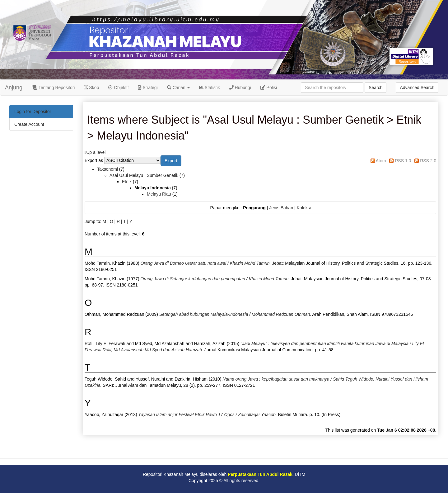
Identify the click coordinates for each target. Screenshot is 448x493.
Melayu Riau (159, 194)
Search (376, 88)
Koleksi (304, 208)
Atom (381, 161)
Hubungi (240, 88)
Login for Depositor (33, 111)
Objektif (118, 88)
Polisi (269, 88)
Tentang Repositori (53, 88)
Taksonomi (107, 169)
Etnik (127, 182)
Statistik (210, 88)
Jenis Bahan (281, 208)
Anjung (14, 88)
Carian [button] (178, 88)
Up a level (96, 152)
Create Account (29, 124)
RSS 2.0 (428, 161)
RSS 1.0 (403, 161)
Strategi (148, 88)
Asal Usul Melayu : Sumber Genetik (144, 175)
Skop (91, 88)
